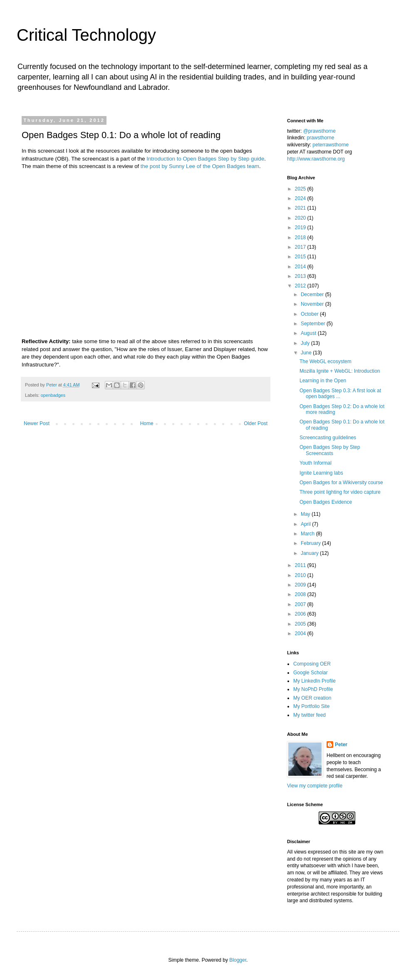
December (313, 294)
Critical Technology (86, 35)
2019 (301, 228)
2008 (301, 594)
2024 (301, 198)
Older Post (256, 423)
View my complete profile (315, 786)
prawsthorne (320, 138)
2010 (301, 575)
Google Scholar (311, 673)
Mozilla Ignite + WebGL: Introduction (340, 371)
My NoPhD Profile (313, 689)
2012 (301, 286)
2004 (301, 634)
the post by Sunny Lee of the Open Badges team (200, 166)
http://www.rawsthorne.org (316, 159)
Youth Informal (316, 463)
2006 (301, 614)
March (308, 534)
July (306, 343)
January (310, 553)
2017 (301, 247)
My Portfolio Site (311, 706)
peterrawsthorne (331, 145)
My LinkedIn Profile (314, 681)
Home (147, 423)
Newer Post (37, 423)
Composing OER (312, 664)
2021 (301, 208)
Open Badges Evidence (326, 502)
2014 (301, 267)
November (313, 304)
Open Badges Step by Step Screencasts (330, 450)
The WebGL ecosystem (326, 361)
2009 (301, 585)
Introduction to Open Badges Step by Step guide (205, 159)
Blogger (238, 960)
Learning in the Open (323, 381)
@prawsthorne (319, 131)
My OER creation (312, 698)
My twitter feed (310, 715)
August (309, 333)
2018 (301, 238)
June (307, 353)
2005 (301, 624)
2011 (301, 565)
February (311, 543)
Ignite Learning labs (321, 473)
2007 (301, 604)
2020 (301, 218)
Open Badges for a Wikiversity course (341, 483)
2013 (301, 276)
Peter (341, 745)
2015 (301, 257)
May (306, 514)
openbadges (53, 395)
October (310, 314)
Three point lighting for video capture (340, 492)
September (314, 324)
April (306, 524)
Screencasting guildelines (328, 438)
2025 (301, 189)
